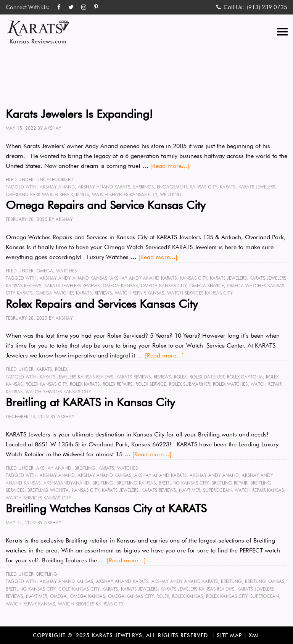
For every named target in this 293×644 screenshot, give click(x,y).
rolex (180, 377)
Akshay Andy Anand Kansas (73, 278)
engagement (172, 187)
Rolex (61, 369)
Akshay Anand (57, 187)
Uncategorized (55, 180)
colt (64, 589)
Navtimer (189, 490)
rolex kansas (188, 596)
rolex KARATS (85, 384)
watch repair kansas (139, 293)
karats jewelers (257, 187)
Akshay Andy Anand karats (143, 278)
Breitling (85, 468)
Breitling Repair (229, 483)
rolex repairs (118, 384)
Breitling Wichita (48, 490)
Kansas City (203, 187)
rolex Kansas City (46, 384)
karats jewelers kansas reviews (76, 377)
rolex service (151, 384)
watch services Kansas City (125, 194)
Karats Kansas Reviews (38, 32)
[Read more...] (170, 166)
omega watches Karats (64, 293)
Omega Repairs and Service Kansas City (105, 205)
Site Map (229, 635)
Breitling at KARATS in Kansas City (90, 402)
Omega (45, 271)
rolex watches (230, 384)
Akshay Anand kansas (105, 475)
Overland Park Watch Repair (39, 194)
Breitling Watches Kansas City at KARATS (106, 508)
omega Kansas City (164, 286)
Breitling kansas (136, 483)
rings (82, 194)
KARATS (44, 369)
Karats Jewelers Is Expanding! (79, 114)
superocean (217, 490)
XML (254, 635)
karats (228, 187)
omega (58, 596)
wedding (171, 194)
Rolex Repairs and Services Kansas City (102, 304)
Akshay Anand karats (104, 187)
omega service (207, 286)
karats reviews (134, 377)
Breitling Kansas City (184, 483)
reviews (103, 293)
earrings (143, 187)
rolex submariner (189, 384)
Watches (66, 271)
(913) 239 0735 (267, 7)
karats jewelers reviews (72, 286)
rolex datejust (207, 377)
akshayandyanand (66, 483)
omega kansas (120, 286)
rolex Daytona (245, 377)
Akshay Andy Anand (214, 475)
